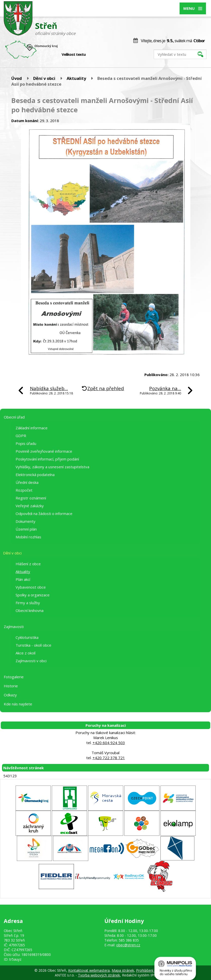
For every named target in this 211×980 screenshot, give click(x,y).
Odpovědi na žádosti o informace (44, 513)
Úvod (17, 78)
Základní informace (32, 428)
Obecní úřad (14, 417)
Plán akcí (23, 579)
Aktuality (76, 78)
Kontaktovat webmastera (89, 970)
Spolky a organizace (33, 595)
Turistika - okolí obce (33, 645)
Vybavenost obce (31, 587)
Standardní (98, 55)
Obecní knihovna (30, 610)
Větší (103, 55)
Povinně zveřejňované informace (44, 451)
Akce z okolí (26, 653)
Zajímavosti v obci (31, 661)
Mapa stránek (123, 970)
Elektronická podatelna (35, 475)
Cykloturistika (27, 637)
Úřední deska (27, 482)
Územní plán (26, 529)
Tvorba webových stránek (99, 975)
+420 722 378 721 (109, 758)
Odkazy (10, 695)
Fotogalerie (14, 677)
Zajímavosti (14, 627)
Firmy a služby (28, 603)
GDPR (21, 436)
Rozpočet (24, 490)
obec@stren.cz (128, 945)
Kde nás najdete (18, 704)
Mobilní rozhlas (28, 537)
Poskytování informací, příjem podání (47, 459)
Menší (93, 55)
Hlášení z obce (28, 564)
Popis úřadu (26, 443)
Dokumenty (26, 521)
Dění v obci (44, 78)
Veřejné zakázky (30, 506)
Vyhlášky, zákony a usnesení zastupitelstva (52, 467)
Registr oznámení (31, 498)
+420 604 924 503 (109, 743)
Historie (11, 686)
